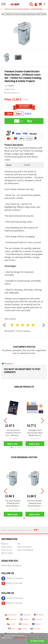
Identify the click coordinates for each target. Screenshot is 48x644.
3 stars (23, 325)
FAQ (19, 544)
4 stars (28, 325)
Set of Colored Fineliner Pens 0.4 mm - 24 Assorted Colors (13, 433)
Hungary (24, 624)
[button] (10, 448)
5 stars (33, 325)
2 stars (17, 325)
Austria (24, 619)
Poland (22, 629)
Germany (11, 619)
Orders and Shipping (25, 550)
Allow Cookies (37, 641)
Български (11, 615)
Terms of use (7, 550)
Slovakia (35, 629)
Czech (11, 624)
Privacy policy (7, 547)
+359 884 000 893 (37, 9)
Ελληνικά (25, 615)
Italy (11, 629)
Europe (36, 624)
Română (39, 615)
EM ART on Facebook (12, 578)
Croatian (37, 619)
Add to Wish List (12, 93)
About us (5, 544)
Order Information (24, 547)
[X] (2, 635)
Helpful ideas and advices (11, 565)
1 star (12, 325)
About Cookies (7, 553)
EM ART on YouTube (12, 583)
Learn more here (19, 638)
